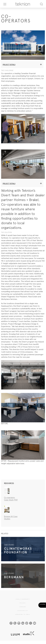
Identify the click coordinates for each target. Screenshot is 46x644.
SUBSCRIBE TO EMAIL (23, 614)
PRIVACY (23, 603)
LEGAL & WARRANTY (23, 599)
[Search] (41, 4)
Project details (9, 65)
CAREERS (23, 607)
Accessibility (23, 611)
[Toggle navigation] (4, 4)
